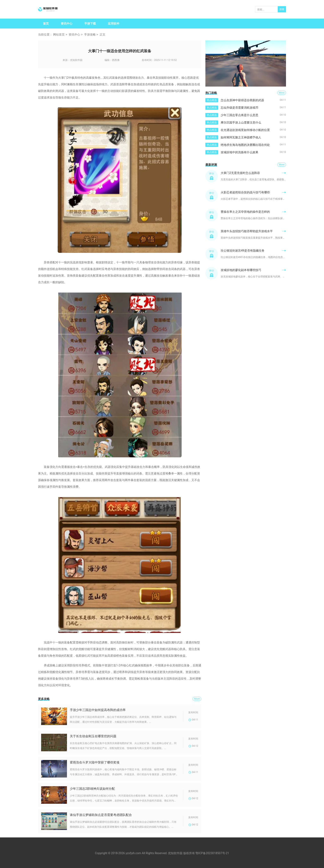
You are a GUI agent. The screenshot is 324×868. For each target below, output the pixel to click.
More (197, 699)
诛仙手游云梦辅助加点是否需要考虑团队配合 (101, 815)
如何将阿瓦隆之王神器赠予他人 (241, 137)
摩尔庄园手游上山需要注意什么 (241, 122)
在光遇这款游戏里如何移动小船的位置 (245, 130)
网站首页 (59, 34)
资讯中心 (67, 24)
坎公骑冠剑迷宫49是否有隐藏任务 (243, 251)
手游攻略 (90, 34)
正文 (102, 34)
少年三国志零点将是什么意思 (239, 115)
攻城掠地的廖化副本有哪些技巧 (241, 270)
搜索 (282, 9)
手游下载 (90, 24)
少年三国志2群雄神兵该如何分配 (92, 789)
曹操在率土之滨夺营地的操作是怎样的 (245, 212)
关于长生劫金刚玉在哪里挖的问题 (93, 736)
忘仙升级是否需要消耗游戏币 (239, 108)
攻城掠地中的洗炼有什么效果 (239, 152)
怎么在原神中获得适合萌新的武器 (242, 100)
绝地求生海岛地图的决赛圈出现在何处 (245, 145)
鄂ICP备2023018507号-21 (212, 853)
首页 (46, 24)
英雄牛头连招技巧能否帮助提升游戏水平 (247, 231)
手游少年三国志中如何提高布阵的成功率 (98, 710)
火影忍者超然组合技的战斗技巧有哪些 (245, 192)
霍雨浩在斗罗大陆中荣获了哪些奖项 (95, 762)
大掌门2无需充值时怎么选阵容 (240, 173)
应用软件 (114, 24)
